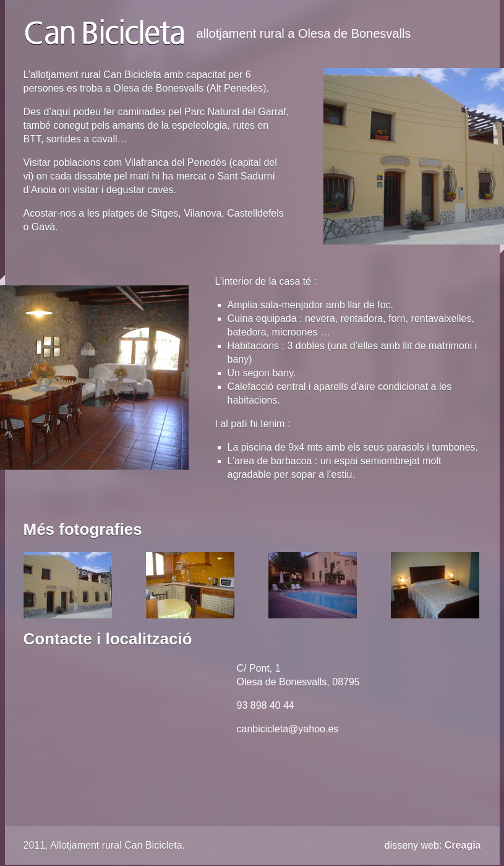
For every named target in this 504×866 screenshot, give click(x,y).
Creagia (463, 845)
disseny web (412, 845)
